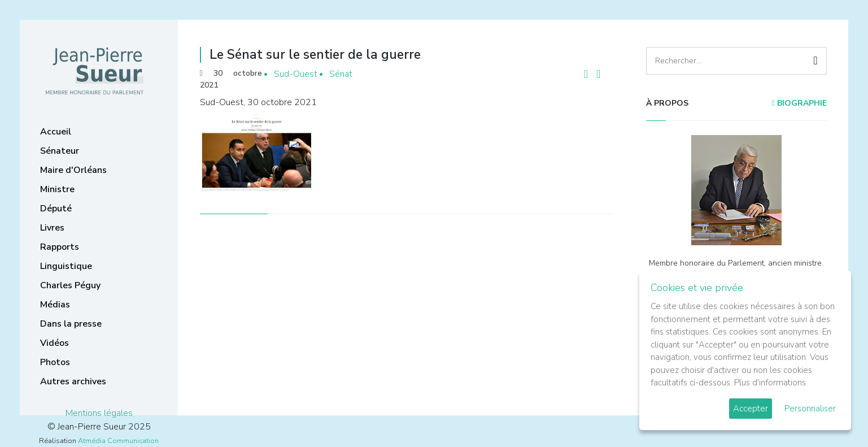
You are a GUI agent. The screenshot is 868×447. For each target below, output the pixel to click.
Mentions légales (99, 413)
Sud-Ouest (296, 74)
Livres (52, 228)
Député (56, 209)
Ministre (57, 189)
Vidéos (54, 343)
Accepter (751, 409)
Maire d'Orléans (73, 170)
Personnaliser (810, 409)
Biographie (799, 103)
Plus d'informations (770, 383)
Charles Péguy (70, 285)
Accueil (56, 132)
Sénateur (60, 151)
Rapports (60, 247)
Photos (55, 362)
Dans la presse (71, 324)
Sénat (341, 74)
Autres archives (73, 381)
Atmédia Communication (118, 441)
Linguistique (66, 266)
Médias (55, 305)
